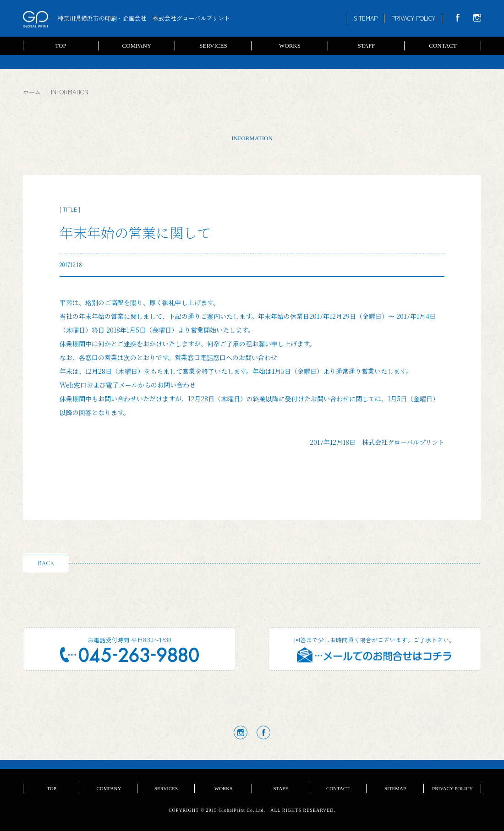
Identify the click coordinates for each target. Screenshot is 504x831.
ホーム (32, 92)
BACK (46, 563)
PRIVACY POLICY (413, 18)
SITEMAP (366, 18)
